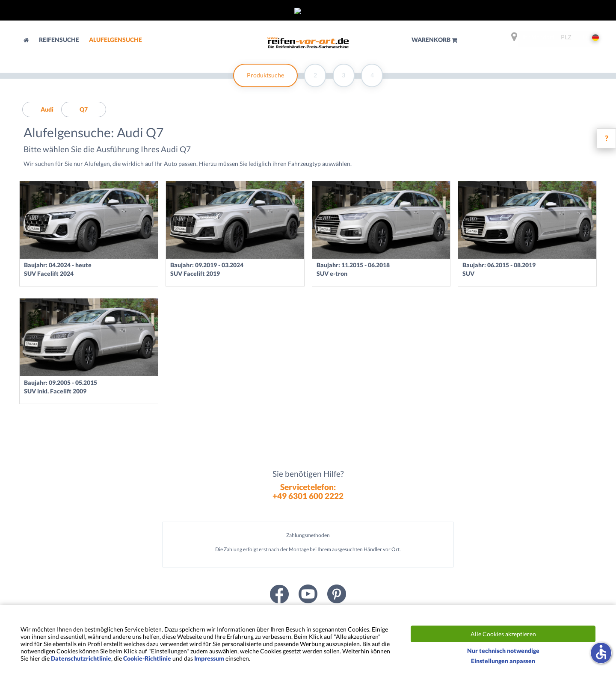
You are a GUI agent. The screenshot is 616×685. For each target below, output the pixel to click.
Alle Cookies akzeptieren (503, 634)
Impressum (209, 658)
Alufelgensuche (115, 40)
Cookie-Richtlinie (147, 658)
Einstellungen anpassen (503, 661)
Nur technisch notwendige (503, 651)
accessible (601, 652)
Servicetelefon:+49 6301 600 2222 (308, 491)
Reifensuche (60, 40)
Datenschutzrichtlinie (81, 658)
